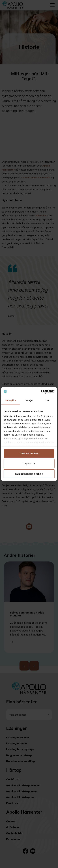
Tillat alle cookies (29, 453)
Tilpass (29, 464)
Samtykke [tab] (10, 400)
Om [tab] (48, 400)
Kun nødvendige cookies (29, 474)
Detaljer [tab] (29, 400)
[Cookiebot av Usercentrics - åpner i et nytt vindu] (41, 392)
